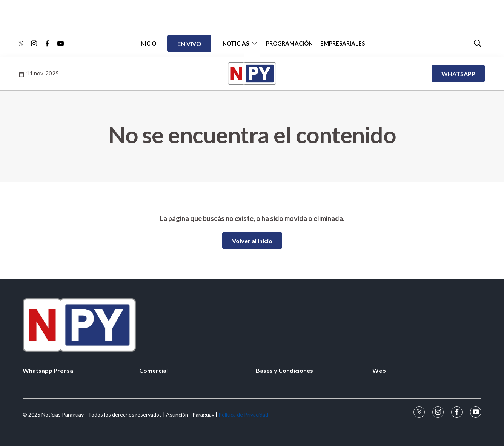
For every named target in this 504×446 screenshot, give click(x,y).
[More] (254, 43)
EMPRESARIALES (343, 43)
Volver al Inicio (252, 241)
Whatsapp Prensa (48, 370)
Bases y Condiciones (284, 370)
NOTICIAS (236, 43)
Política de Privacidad (243, 415)
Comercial (154, 370)
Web (379, 370)
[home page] (252, 325)
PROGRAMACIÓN (289, 43)
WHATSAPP (458, 74)
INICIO (148, 43)
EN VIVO (189, 44)
